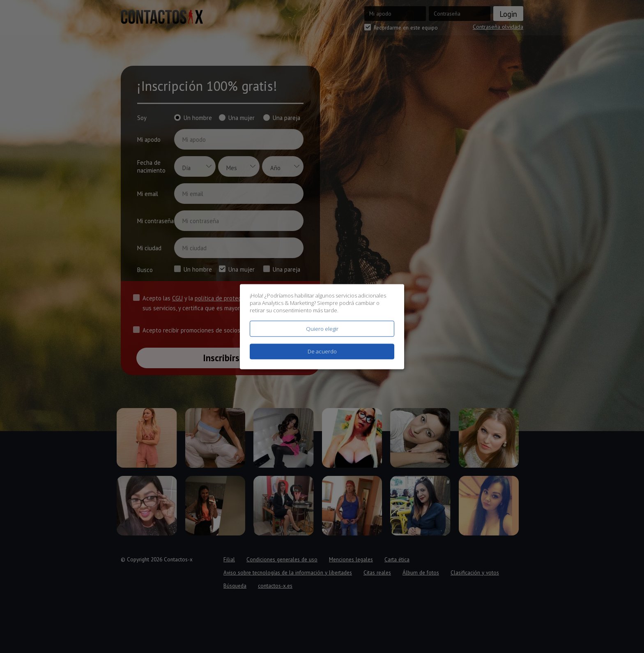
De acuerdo (322, 351)
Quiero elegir (322, 329)
